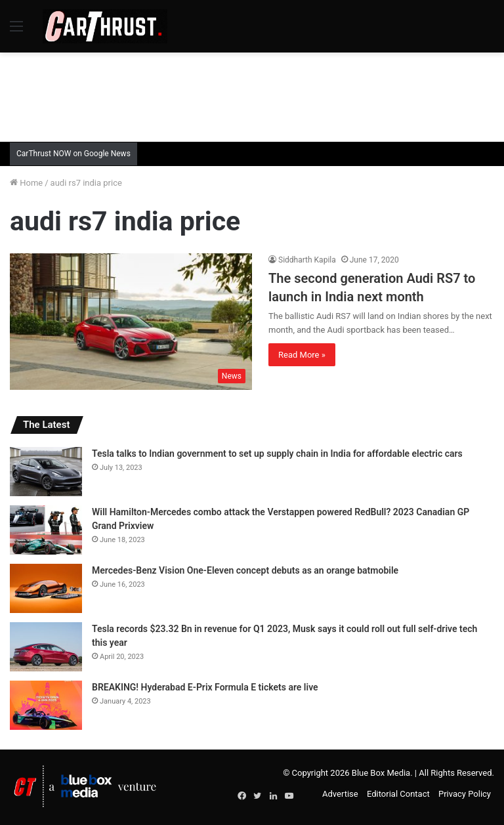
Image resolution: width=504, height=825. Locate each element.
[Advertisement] (252, 95)
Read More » (302, 355)
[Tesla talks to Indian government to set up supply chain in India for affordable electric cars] (46, 472)
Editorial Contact (398, 794)
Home (26, 183)
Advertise (340, 794)
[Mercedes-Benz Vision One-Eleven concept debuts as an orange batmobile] (46, 588)
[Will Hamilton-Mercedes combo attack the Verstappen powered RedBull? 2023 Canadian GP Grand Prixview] (46, 530)
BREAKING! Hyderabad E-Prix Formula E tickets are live (205, 687)
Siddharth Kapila (307, 260)
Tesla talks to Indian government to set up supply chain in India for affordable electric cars (277, 454)
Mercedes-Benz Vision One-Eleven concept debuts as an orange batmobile (245, 570)
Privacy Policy (465, 794)
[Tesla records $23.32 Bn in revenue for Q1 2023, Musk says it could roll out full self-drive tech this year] (46, 647)
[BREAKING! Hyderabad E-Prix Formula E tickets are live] (46, 705)
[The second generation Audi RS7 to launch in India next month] (131, 322)
